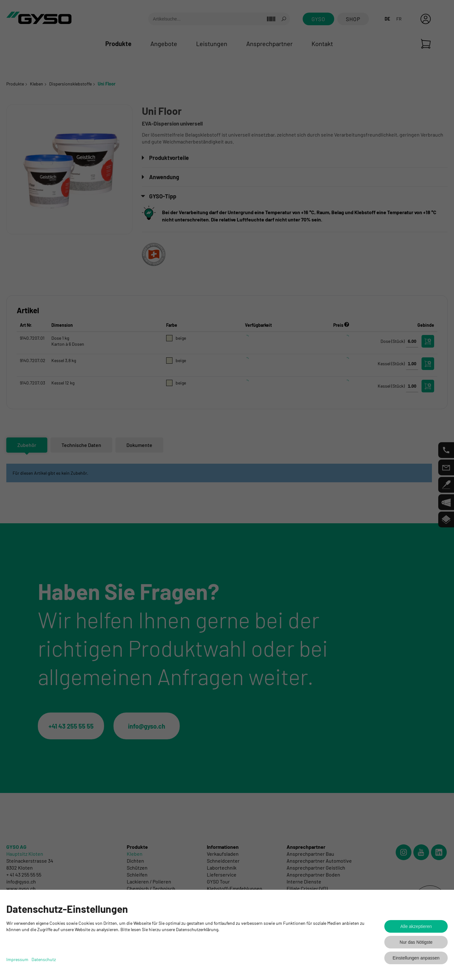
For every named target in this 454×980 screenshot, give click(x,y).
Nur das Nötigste (416, 942)
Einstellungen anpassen (416, 958)
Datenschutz (44, 959)
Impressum (17, 959)
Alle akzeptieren (416, 926)
